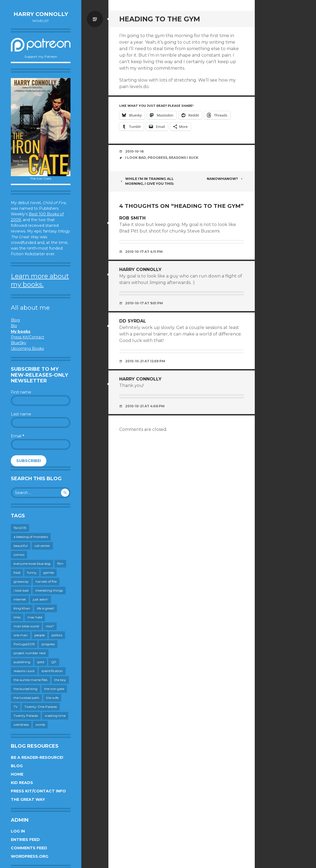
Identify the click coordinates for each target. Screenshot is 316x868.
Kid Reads (22, 783)
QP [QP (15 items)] (54, 662)
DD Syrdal (133, 321)
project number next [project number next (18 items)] (30, 653)
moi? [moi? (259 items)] (50, 626)
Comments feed (29, 848)
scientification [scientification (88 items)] (52, 671)
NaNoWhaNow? (225, 179)
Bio (14, 326)
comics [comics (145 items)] (19, 555)
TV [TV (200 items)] (16, 707)
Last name (21, 414)
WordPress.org (30, 856)
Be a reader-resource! (37, 757)
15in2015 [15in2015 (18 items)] (20, 528)
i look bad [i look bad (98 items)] (21, 590)
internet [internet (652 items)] (20, 599)
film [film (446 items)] (60, 564)
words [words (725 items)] (40, 725)
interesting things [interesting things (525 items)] (49, 590)
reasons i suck (184, 158)
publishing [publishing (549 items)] (22, 662)
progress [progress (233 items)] (48, 644)
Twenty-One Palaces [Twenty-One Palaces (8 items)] (41, 707)
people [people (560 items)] (40, 635)
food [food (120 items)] (17, 572)
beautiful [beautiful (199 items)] (21, 546)
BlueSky (19, 343)
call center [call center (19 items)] (42, 546)
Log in (18, 831)
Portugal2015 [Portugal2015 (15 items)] (24, 644)
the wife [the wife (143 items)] (52, 698)
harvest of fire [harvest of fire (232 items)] (46, 581)
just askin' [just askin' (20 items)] (41, 599)
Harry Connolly (41, 14)
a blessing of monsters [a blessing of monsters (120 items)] (31, 537)
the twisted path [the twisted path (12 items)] (26, 698)
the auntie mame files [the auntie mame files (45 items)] (30, 680)
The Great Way (28, 799)
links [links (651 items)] (17, 617)
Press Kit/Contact (28, 337)
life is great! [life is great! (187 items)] (46, 608)
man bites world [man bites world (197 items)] (26, 626)
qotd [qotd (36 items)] (41, 662)
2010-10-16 (134, 151)
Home (17, 774)
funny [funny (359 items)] (32, 572)
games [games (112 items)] (49, 572)
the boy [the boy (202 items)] (60, 680)
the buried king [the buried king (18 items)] (25, 689)
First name (21, 392)
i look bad (136, 158)
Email (17, 436)
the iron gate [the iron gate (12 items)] (54, 689)
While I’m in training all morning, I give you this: (146, 181)
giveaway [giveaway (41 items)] (21, 581)
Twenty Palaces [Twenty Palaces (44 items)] (26, 716)
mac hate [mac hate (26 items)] (35, 617)
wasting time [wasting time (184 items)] (55, 716)
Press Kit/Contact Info (38, 791)
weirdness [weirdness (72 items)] (21, 725)
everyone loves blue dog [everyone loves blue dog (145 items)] (32, 564)
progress (157, 158)
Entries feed (25, 840)
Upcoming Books (27, 349)
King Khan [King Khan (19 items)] (22, 608)
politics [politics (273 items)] (57, 635)
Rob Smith (132, 218)
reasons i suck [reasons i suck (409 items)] (24, 671)
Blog (15, 320)
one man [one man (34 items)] (21, 635)
